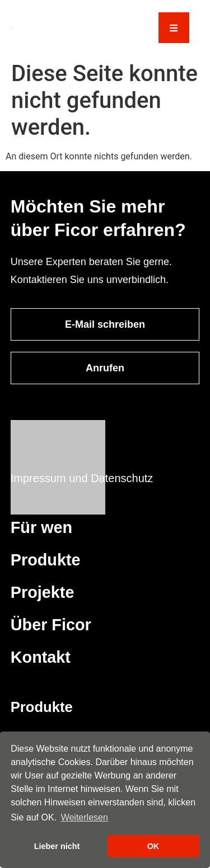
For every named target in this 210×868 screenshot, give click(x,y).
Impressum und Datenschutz (82, 478)
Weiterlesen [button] (85, 817)
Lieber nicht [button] (57, 846)
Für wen (41, 527)
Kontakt (41, 657)
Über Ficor (51, 625)
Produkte (46, 560)
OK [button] (153, 846)
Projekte (43, 592)
